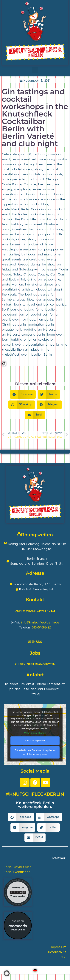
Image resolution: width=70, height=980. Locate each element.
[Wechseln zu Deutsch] (35, 970)
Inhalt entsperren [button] (35, 741)
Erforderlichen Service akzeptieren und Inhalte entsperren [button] (35, 752)
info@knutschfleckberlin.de (40, 623)
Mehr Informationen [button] (35, 733)
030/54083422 (41, 628)
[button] (35, 70)
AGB (63, 957)
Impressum (59, 947)
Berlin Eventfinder (17, 872)
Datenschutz (57, 952)
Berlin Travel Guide (18, 867)
